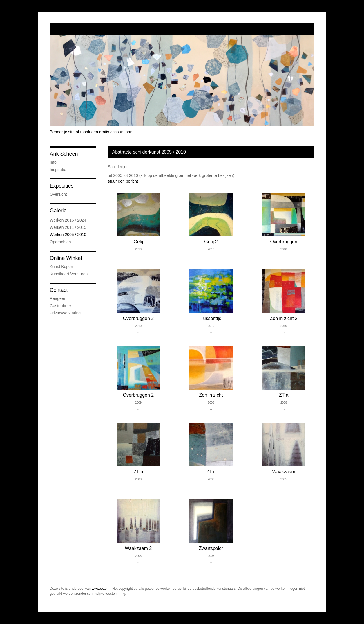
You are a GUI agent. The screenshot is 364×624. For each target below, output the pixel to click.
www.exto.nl (101, 589)
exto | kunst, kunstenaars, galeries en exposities (66, 29)
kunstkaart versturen (69, 274)
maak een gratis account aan (106, 132)
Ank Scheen (64, 154)
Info (53, 162)
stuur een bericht (123, 181)
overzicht (58, 194)
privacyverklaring (65, 313)
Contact (59, 290)
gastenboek (61, 306)
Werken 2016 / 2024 (68, 220)
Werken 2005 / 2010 (68, 235)
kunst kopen (61, 267)
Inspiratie (58, 170)
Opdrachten (60, 242)
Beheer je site (62, 132)
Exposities (62, 186)
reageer (58, 298)
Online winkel (66, 258)
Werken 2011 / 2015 (68, 227)
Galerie (58, 211)
